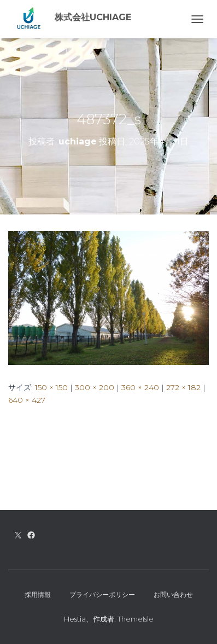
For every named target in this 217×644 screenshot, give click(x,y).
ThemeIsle (136, 619)
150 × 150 (51, 387)
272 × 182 (183, 387)
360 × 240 (140, 387)
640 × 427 (27, 400)
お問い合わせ (173, 594)
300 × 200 (95, 387)
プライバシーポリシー (102, 594)
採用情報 (38, 594)
